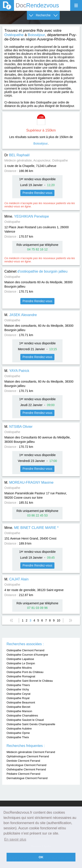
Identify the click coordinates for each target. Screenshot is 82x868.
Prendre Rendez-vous (37, 193)
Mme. (27, 216)
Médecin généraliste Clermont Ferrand (31, 752)
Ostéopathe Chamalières (22, 716)
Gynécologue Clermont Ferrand (26, 765)
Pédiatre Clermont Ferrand (23, 774)
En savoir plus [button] (15, 839)
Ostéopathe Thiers (18, 685)
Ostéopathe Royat (18, 698)
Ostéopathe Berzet (18, 707)
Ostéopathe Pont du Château (25, 672)
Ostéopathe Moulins (19, 668)
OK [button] (41, 857)
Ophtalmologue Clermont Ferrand (28, 756)
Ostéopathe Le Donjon (21, 663)
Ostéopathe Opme (18, 733)
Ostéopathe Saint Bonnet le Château (30, 681)
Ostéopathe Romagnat (21, 676)
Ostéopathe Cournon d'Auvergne (27, 655)
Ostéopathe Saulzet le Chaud (25, 720)
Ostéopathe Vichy (18, 689)
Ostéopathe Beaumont (21, 702)
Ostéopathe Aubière (19, 729)
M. (21, 315)
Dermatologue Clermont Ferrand (27, 778)
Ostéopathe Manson (19, 711)
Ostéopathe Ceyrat (18, 694)
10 (59, 620)
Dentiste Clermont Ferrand (23, 761)
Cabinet (36, 271)
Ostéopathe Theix (18, 737)
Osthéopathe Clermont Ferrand (26, 769)
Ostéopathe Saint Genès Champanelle (31, 724)
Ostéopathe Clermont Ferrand (25, 650)
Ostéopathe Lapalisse (20, 659)
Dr (17, 155)
